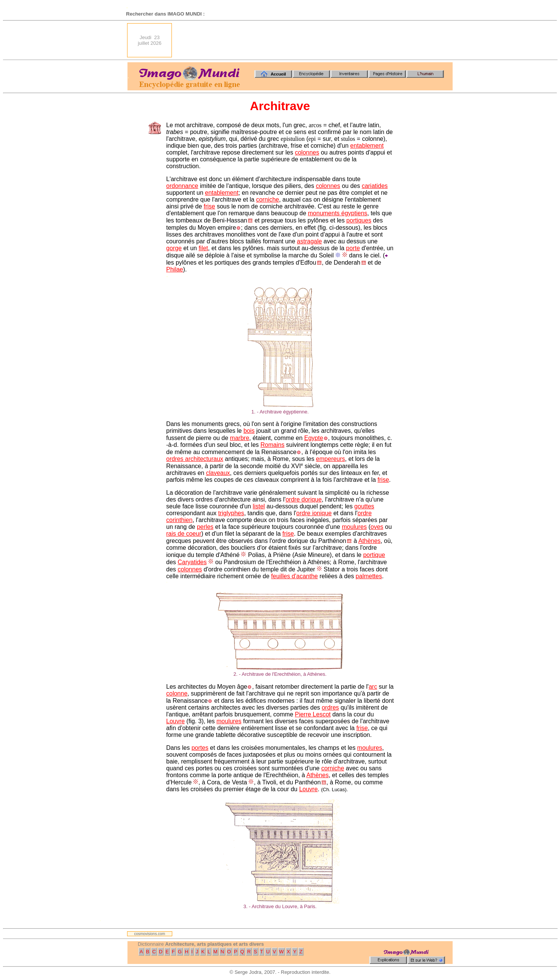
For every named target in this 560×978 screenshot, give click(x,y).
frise (209, 206)
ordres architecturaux (195, 459)
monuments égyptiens (338, 213)
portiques (359, 220)
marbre (240, 438)
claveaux (218, 473)
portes (200, 748)
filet (203, 248)
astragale (310, 241)
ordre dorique (304, 499)
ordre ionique (314, 513)
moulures (354, 527)
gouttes (364, 506)
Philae (175, 269)
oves (377, 527)
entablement (367, 146)
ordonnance (182, 186)
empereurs (330, 459)
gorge (174, 248)
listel (259, 506)
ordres (330, 707)
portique (374, 555)
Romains (273, 445)
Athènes (369, 541)
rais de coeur (184, 534)
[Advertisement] (315, 40)
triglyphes (231, 513)
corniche (267, 200)
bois (249, 431)
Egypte (314, 438)
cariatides (374, 186)
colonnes (307, 152)
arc (373, 687)
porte (353, 248)
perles (205, 527)
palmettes (369, 576)
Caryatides (192, 562)
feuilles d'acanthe (295, 576)
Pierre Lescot (313, 714)
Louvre (175, 721)
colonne (177, 693)
